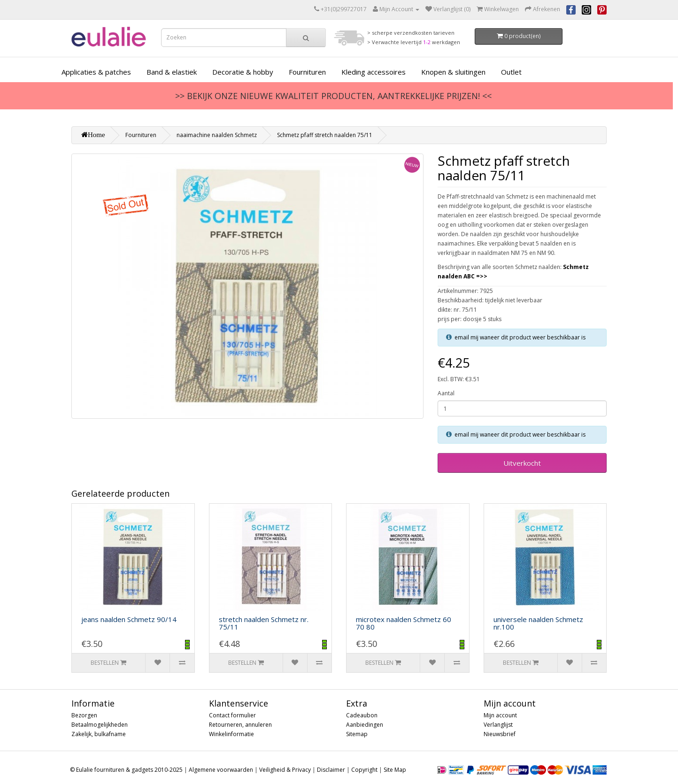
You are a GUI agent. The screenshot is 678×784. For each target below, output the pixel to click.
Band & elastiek (172, 72)
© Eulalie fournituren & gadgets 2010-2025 (126, 770)
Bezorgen (84, 715)
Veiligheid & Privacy (285, 770)
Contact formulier (232, 715)
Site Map (395, 770)
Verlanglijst (498, 725)
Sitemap (357, 734)
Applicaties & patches (96, 72)
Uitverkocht (522, 463)
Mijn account (500, 715)
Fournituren (307, 72)
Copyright (364, 770)
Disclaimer (331, 770)
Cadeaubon (362, 715)
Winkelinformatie (231, 734)
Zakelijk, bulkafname (99, 734)
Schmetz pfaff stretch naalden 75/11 (325, 135)
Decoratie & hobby (243, 72)
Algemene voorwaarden (221, 770)
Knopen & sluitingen (453, 72)
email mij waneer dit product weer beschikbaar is (520, 337)
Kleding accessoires (374, 72)
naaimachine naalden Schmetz (217, 135)
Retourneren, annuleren (240, 725)
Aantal (446, 393)
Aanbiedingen (365, 725)
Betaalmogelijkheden (100, 725)
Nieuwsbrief (500, 734)
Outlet (511, 72)
